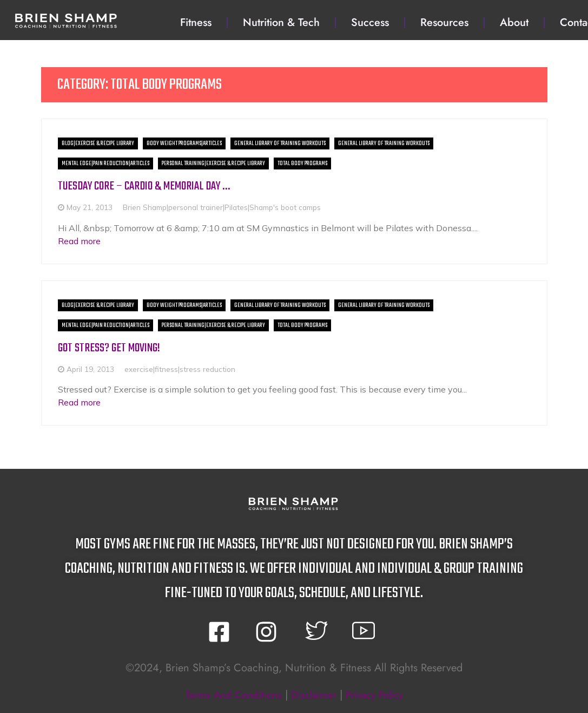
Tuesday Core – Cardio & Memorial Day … (150, 186)
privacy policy (378, 695)
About (514, 22)
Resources (444, 22)
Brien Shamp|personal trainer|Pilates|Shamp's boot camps (222, 207)
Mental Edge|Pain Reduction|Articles (105, 163)
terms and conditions (229, 695)
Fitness (196, 22)
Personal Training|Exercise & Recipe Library (213, 163)
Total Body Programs (302, 163)
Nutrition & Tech (281, 22)
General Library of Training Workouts (280, 143)
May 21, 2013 (90, 207)
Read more (79, 241)
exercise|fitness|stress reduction (180, 369)
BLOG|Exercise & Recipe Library (98, 143)
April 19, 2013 (90, 369)
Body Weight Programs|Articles (184, 143)
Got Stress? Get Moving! (110, 348)
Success (370, 22)
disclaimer (313, 695)
